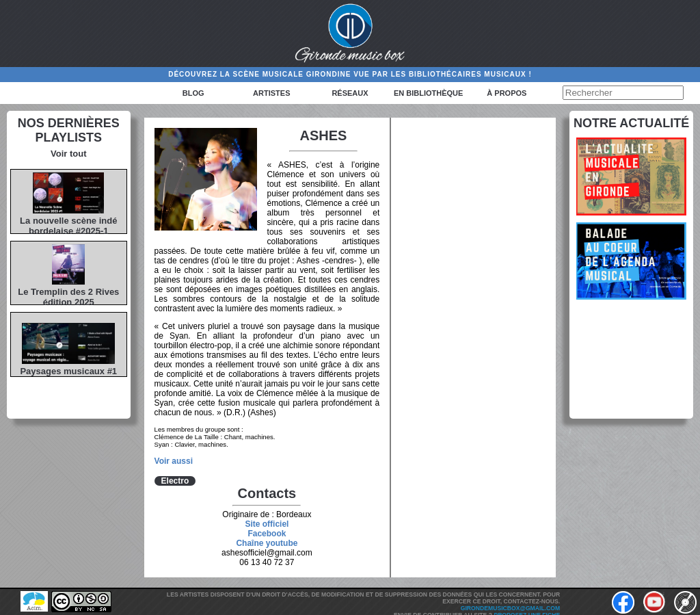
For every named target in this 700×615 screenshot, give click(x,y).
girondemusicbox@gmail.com (510, 608)
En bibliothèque (428, 93)
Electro (175, 481)
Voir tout (68, 154)
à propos (507, 93)
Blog (193, 93)
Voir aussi (174, 461)
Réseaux (350, 93)
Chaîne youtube (267, 543)
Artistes (271, 93)
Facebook (267, 534)
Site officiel (267, 524)
